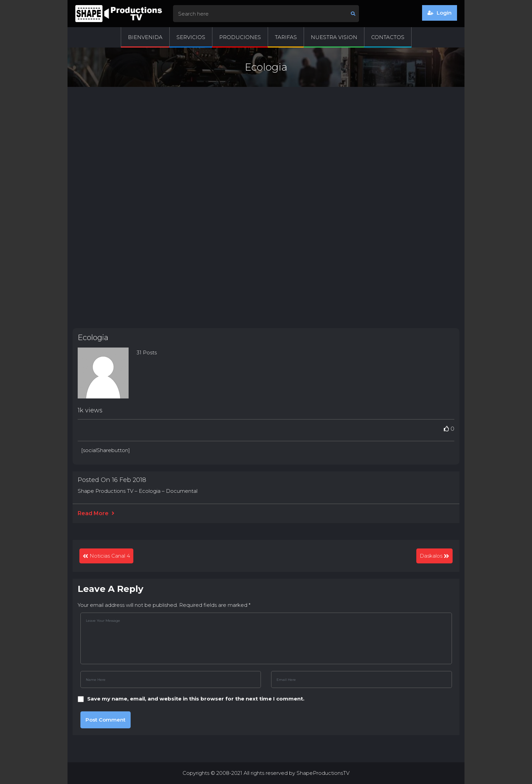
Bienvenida (145, 37)
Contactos (388, 37)
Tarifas (286, 37)
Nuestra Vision (334, 37)
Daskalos (431, 556)
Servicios (191, 37)
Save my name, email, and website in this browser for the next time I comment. (196, 699)
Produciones (240, 37)
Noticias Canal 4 (110, 556)
